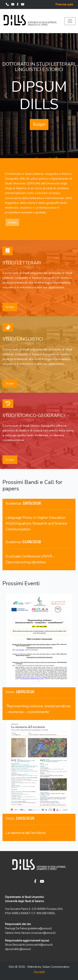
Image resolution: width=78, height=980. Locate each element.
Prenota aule (64, 4)
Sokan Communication (56, 967)
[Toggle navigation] (70, 21)
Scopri (39, 124)
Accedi (39, 972)
